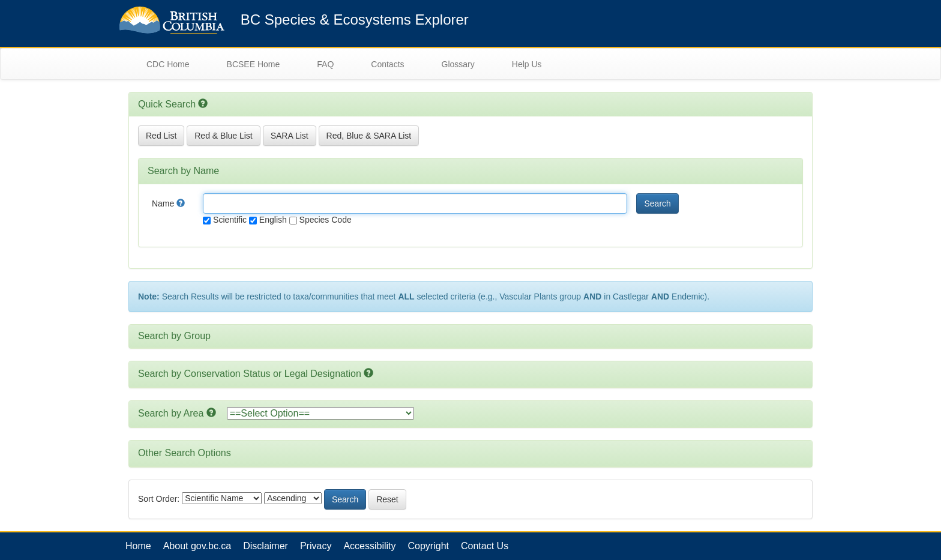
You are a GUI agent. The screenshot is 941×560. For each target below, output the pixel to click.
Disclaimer (266, 546)
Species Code (320, 220)
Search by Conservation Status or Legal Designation (250, 374)
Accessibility (369, 546)
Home (138, 546)
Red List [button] (161, 136)
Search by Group (174, 336)
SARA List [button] (290, 136)
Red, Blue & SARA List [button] (369, 136)
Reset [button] (387, 499)
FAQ (325, 64)
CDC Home (168, 64)
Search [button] (657, 203)
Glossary (458, 64)
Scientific (225, 220)
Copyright (428, 546)
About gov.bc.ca (197, 546)
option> (320, 413)
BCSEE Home (254, 64)
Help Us (527, 64)
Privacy (316, 546)
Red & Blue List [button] (224, 136)
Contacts (387, 64)
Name (168, 203)
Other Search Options (185, 453)
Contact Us (485, 546)
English (268, 220)
